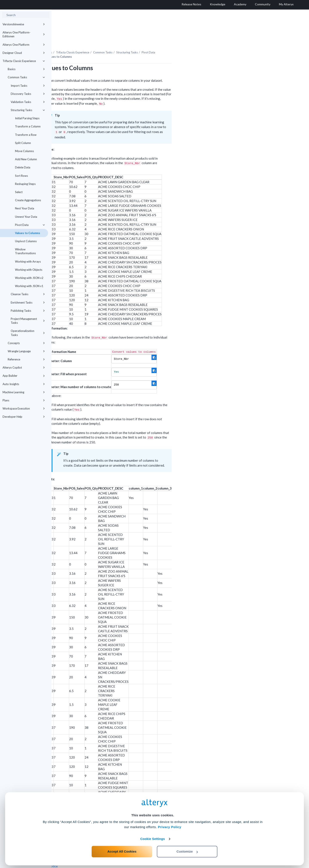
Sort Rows (21, 176)
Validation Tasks (28, 102)
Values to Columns (28, 233)
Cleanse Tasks (28, 294)
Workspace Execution (24, 408)
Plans (24, 400)
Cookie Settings (153, 836)
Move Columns (24, 151)
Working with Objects (29, 270)
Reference (26, 359)
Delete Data (23, 167)
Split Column (23, 143)
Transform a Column (28, 126)
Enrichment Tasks (28, 302)
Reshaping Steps (25, 184)
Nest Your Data (25, 208)
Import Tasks (28, 86)
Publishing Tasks (28, 311)
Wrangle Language (26, 351)
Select (19, 192)
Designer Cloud (24, 53)
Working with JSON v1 (29, 286)
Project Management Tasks (28, 321)
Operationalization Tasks (28, 333)
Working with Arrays (28, 262)
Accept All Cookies (122, 849)
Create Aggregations (28, 200)
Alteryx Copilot (24, 367)
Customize (187, 849)
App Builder (24, 376)
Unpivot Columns (26, 241)
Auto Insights (24, 384)
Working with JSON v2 (29, 278)
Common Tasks (26, 77)
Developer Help (24, 417)
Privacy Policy (170, 825)
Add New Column (26, 159)
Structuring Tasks (28, 110)
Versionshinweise (24, 24)
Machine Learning (24, 392)
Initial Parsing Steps (27, 118)
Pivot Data (30, 225)
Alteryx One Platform (24, 45)
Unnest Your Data (26, 217)
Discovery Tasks (28, 94)
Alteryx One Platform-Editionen (24, 34)
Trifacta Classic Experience (24, 61)
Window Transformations (25, 251)
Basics (26, 69)
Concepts (26, 343)
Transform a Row (26, 135)
